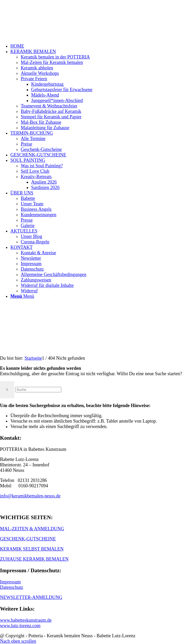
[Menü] (22, 296)
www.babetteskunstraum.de (26, 620)
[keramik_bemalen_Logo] (39, 24)
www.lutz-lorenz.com (20, 626)
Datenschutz (12, 587)
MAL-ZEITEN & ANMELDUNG (32, 529)
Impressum (10, 582)
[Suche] (38, 390)
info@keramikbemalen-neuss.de (30, 496)
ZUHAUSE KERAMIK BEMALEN (34, 559)
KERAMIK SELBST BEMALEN (32, 549)
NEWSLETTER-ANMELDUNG (31, 597)
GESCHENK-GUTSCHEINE (28, 539)
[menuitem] (103, 46)
